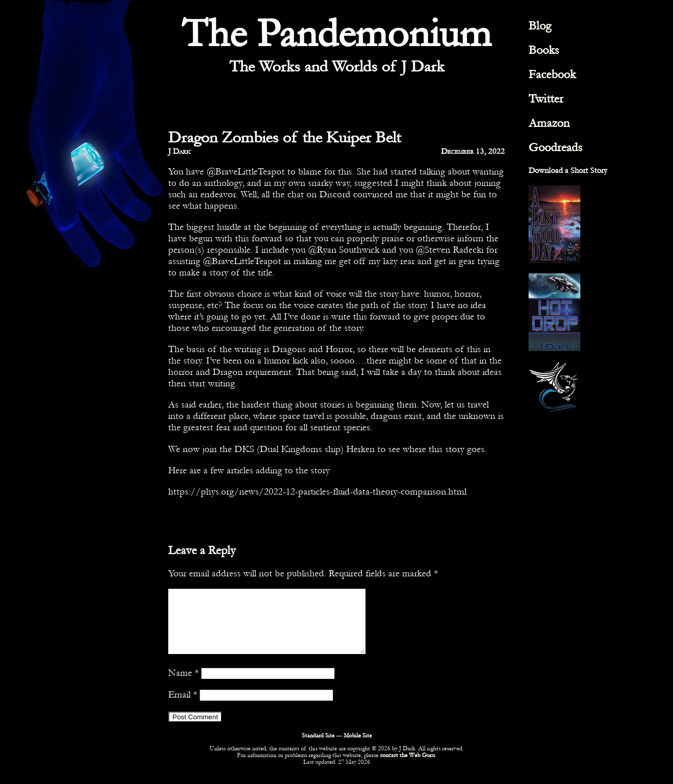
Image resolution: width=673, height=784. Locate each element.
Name (184, 685)
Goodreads (555, 147)
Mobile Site (358, 748)
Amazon (549, 123)
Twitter (546, 99)
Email (183, 707)
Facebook (552, 74)
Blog (540, 26)
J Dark (179, 151)
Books (544, 50)
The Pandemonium (336, 34)
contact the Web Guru (407, 768)
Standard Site (318, 748)
